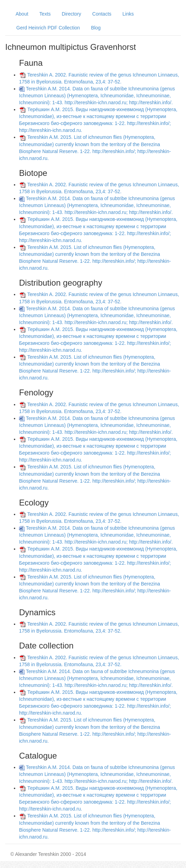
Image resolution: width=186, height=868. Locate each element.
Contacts (102, 14)
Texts (45, 14)
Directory (71, 14)
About (22, 14)
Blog (96, 28)
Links (128, 14)
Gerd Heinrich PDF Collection (48, 28)
